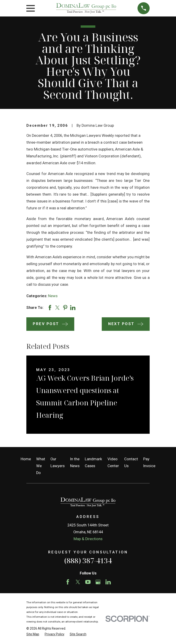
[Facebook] (68, 582)
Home (26, 459)
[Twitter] (78, 582)
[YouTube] (88, 582)
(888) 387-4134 (88, 561)
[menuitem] (33, 634)
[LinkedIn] (108, 582)
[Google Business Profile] (98, 582)
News (53, 296)
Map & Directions (88, 539)
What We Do (41, 466)
